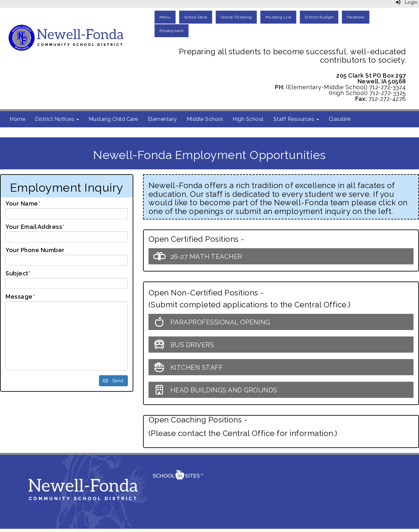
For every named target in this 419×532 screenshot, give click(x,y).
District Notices (57, 119)
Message (20, 297)
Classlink (340, 119)
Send (113, 381)
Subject (18, 273)
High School (248, 119)
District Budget (319, 17)
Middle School (205, 119)
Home (17, 119)
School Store (196, 17)
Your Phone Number (35, 250)
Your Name (23, 204)
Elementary (162, 119)
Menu (165, 17)
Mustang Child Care (113, 119)
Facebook (356, 17)
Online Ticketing (236, 17)
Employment (172, 31)
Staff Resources (296, 119)
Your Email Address (35, 227)
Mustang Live (278, 17)
